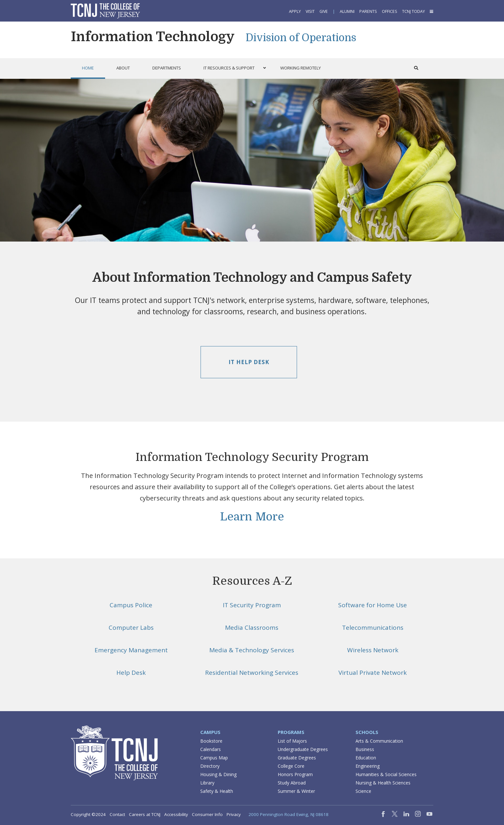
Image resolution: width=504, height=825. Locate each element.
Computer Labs (131, 628)
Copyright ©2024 (88, 814)
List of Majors (292, 741)
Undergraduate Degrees (303, 749)
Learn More (252, 517)
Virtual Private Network (373, 673)
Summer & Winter (296, 791)
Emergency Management (131, 650)
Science (363, 791)
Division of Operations (301, 38)
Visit (310, 11)
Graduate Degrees (297, 758)
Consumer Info (207, 814)
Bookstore (211, 741)
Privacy (234, 814)
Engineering (368, 766)
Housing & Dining (218, 774)
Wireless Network (373, 650)
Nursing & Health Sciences (383, 783)
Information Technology (153, 37)
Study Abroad (292, 783)
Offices (390, 11)
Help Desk (131, 673)
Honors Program (295, 774)
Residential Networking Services (252, 673)
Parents (368, 11)
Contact (117, 814)
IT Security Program (252, 605)
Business (365, 749)
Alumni (347, 11)
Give (324, 11)
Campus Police (131, 605)
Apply (295, 11)
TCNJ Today (414, 11)
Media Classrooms (252, 628)
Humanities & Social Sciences (386, 774)
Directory (210, 766)
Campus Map (214, 758)
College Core (291, 766)
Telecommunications (373, 628)
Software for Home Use (373, 605)
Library (207, 783)
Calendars (211, 749)
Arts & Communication (379, 741)
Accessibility (176, 814)
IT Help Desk (249, 362)
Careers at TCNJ (145, 814)
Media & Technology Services (252, 650)
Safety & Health (217, 791)
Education (366, 758)
